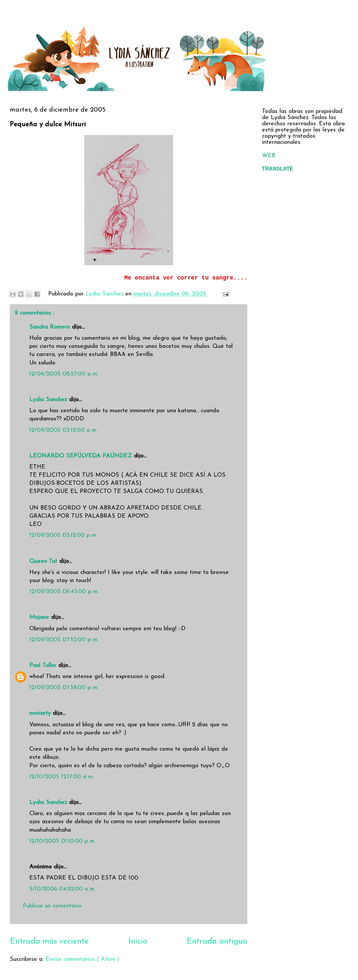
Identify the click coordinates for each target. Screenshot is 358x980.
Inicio (138, 941)
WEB (269, 156)
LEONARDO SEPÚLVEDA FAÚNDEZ (82, 456)
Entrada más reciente (49, 941)
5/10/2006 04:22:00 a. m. (62, 889)
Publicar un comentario (52, 906)
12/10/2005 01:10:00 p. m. (62, 841)
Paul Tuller (44, 666)
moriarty (41, 713)
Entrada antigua (217, 941)
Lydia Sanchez (49, 400)
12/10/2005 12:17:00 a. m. (62, 777)
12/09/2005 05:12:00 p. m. (63, 535)
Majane (40, 617)
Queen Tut (44, 561)
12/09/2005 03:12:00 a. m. (63, 430)
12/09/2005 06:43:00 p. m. (64, 592)
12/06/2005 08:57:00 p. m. (64, 374)
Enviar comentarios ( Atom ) (82, 959)
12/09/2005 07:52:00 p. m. (64, 640)
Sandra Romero (51, 327)
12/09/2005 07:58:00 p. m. (64, 688)
